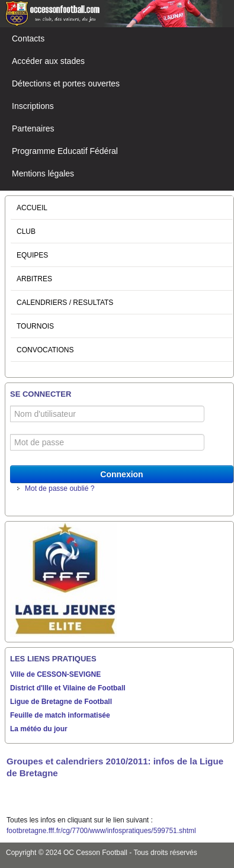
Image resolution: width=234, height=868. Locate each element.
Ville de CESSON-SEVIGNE (55, 674)
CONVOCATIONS (45, 350)
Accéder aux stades (48, 61)
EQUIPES (32, 255)
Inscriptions (33, 106)
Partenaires (33, 128)
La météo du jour (39, 729)
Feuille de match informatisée (60, 715)
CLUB (26, 232)
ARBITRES (34, 279)
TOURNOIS (35, 326)
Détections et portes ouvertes (66, 83)
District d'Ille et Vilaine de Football (68, 688)
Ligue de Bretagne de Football (61, 702)
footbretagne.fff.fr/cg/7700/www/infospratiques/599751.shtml (101, 831)
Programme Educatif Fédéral (65, 151)
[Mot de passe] (107, 442)
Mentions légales (43, 173)
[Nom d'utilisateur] (107, 414)
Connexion (121, 474)
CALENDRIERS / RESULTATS (65, 303)
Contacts (28, 38)
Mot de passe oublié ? (60, 488)
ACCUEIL (32, 208)
